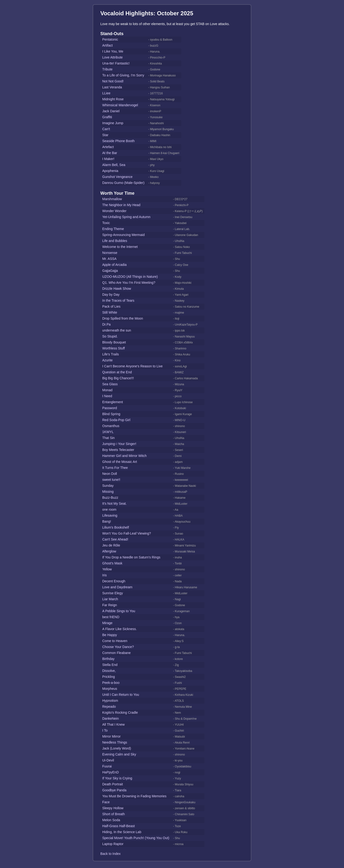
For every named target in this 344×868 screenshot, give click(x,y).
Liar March (110, 599)
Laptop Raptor (113, 844)
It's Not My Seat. (114, 504)
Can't (106, 129)
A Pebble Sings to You (119, 611)
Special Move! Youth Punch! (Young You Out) (136, 838)
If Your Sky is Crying (117, 778)
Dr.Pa (106, 324)
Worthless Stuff (113, 348)
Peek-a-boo (111, 683)
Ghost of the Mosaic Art (120, 462)
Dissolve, (109, 671)
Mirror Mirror (111, 736)
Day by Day (111, 295)
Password (110, 408)
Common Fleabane (116, 653)
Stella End (110, 665)
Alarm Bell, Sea (114, 165)
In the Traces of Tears (118, 300)
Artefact (108, 147)
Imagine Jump (113, 123)
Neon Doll (110, 474)
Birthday (108, 659)
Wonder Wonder (114, 211)
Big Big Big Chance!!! (118, 378)
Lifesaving (110, 515)
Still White (110, 312)
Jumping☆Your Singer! (119, 444)
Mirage (107, 623)
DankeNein (110, 718)
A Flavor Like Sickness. (120, 629)
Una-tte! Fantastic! (116, 63)
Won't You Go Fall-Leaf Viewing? (127, 533)
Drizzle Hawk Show (117, 289)
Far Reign (110, 605)
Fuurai (107, 766)
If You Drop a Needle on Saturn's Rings (131, 557)
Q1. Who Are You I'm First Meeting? (129, 283)
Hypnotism (110, 701)
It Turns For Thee (115, 468)
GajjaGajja (110, 271)
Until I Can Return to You (121, 695)
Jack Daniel (111, 111)
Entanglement (113, 402)
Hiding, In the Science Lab (122, 832)
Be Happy (110, 635)
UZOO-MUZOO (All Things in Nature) (130, 277)
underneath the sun (117, 330)
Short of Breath (113, 814)
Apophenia (110, 171)
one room (109, 509)
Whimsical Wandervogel (120, 105)
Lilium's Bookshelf (116, 527)
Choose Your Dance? (118, 647)
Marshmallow (112, 199)
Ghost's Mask (112, 563)
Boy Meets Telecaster (118, 450)
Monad (107, 390)
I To (105, 730)
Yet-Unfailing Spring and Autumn (126, 217)
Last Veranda (112, 87)
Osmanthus (111, 426)
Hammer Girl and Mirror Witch (124, 456)
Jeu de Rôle (111, 545)
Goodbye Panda (114, 790)
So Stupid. (110, 336)
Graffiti (107, 117)
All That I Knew (113, 724)
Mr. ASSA (109, 259)
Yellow (107, 569)
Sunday (108, 486)
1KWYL (108, 432)
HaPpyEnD (110, 772)
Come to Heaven (115, 641)
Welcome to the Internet (120, 247)
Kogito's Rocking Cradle (120, 713)
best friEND (111, 617)
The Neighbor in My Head (121, 205)
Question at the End (117, 372)
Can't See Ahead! (115, 539)
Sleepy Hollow (113, 808)
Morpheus (110, 689)
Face (106, 802)
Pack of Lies (111, 306)
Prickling (109, 677)
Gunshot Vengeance (117, 177)
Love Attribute (113, 57)
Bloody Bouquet (114, 342)
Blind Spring (111, 414)
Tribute (107, 69)
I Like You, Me (113, 51)
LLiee (106, 93)
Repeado (109, 707)
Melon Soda (111, 820)
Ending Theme (113, 229)
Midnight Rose (113, 99)
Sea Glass (110, 384)
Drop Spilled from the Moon (123, 318)
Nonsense (110, 253)
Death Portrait (113, 784)
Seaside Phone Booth (118, 141)
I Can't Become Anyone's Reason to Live (132, 366)
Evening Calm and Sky (119, 754)
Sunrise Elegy (113, 593)
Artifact (107, 45)
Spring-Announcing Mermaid (123, 235)
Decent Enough (114, 581)
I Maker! (108, 159)
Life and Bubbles (115, 241)
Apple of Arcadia (114, 265)
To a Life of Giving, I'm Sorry (123, 75)
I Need (107, 396)
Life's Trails (111, 354)
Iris (105, 575)
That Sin (108, 438)
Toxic (106, 223)
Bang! (107, 521)
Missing (108, 492)
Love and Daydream (117, 587)
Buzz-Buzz (110, 498)
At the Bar (110, 153)
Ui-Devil (108, 760)
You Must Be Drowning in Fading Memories (134, 796)
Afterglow (109, 551)
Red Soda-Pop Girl (116, 420)
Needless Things (115, 742)
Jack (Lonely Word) (117, 748)
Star (105, 135)
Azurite (107, 360)
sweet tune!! (111, 480)
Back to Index (110, 854)
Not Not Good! (113, 81)
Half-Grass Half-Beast (118, 826)
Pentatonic (110, 39)
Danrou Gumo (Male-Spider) (123, 183)
